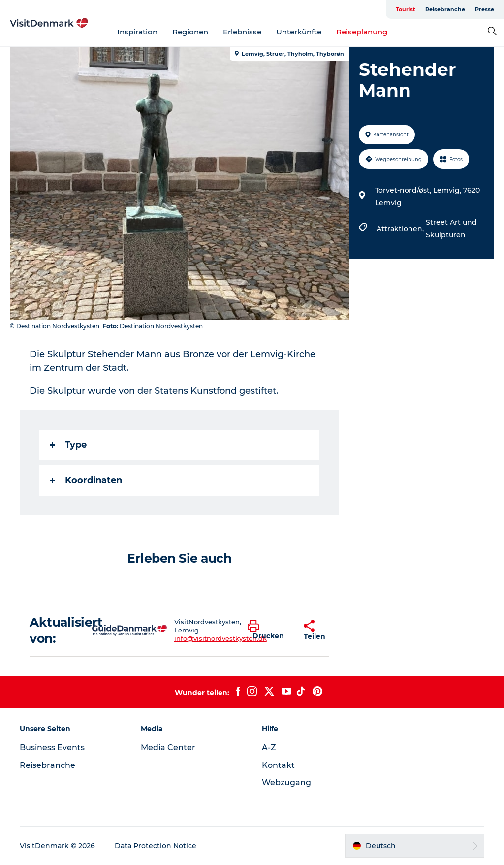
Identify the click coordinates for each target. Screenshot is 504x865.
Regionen (190, 32)
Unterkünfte (299, 32)
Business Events (52, 748)
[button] (268, 631)
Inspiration (137, 32)
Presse (485, 9)
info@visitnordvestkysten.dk (220, 638)
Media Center (168, 748)
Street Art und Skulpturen (451, 229)
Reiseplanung (362, 32)
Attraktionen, (401, 229)
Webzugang (286, 782)
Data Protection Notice (156, 846)
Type (68, 445)
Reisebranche (445, 9)
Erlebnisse (242, 32)
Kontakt (278, 765)
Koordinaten (86, 480)
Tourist (406, 9)
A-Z (269, 748)
